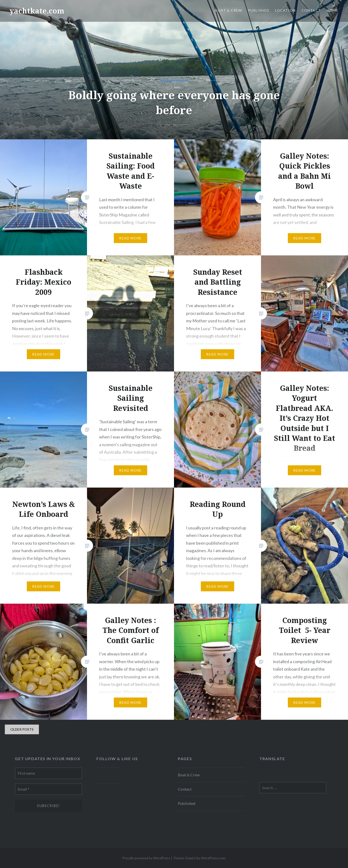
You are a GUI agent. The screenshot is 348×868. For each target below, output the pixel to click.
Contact (311, 10)
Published (259, 10)
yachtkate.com (37, 11)
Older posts (22, 729)
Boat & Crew (228, 10)
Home (333, 10)
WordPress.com (213, 858)
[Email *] (48, 789)
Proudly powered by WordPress (146, 858)
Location (285, 10)
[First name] (48, 773)
